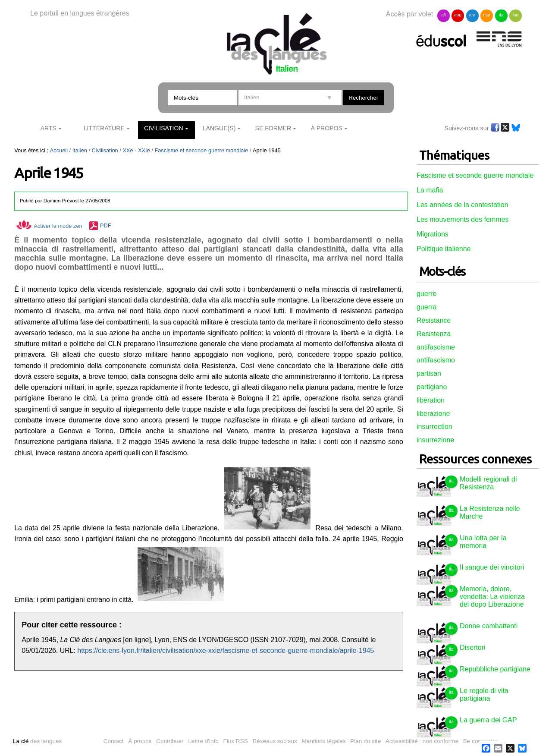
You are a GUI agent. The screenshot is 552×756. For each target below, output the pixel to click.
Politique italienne (444, 249)
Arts (49, 128)
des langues (37, 741)
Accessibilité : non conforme (422, 741)
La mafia (430, 190)
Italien (80, 150)
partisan (429, 373)
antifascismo (436, 360)
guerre (427, 294)
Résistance (434, 320)
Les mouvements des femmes (463, 219)
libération (431, 400)
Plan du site (365, 741)
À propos (140, 741)
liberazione (433, 414)
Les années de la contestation (463, 205)
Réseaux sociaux (275, 741)
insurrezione (435, 440)
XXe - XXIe (136, 150)
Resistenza (434, 334)
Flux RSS (235, 741)
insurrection (434, 427)
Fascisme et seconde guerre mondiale (201, 150)
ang (458, 15)
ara (472, 15)
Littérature (104, 128)
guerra (427, 307)
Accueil (59, 150)
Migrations (433, 234)
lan (516, 15)
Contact (114, 741)
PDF (106, 226)
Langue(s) (219, 128)
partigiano (432, 387)
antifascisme (436, 347)
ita (501, 15)
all (443, 15)
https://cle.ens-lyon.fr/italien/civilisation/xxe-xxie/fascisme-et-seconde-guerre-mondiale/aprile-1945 (226, 650)
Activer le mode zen (49, 226)
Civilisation (163, 128)
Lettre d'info (203, 741)
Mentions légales (324, 741)
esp (486, 15)
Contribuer (170, 741)
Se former (273, 128)
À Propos (326, 128)
